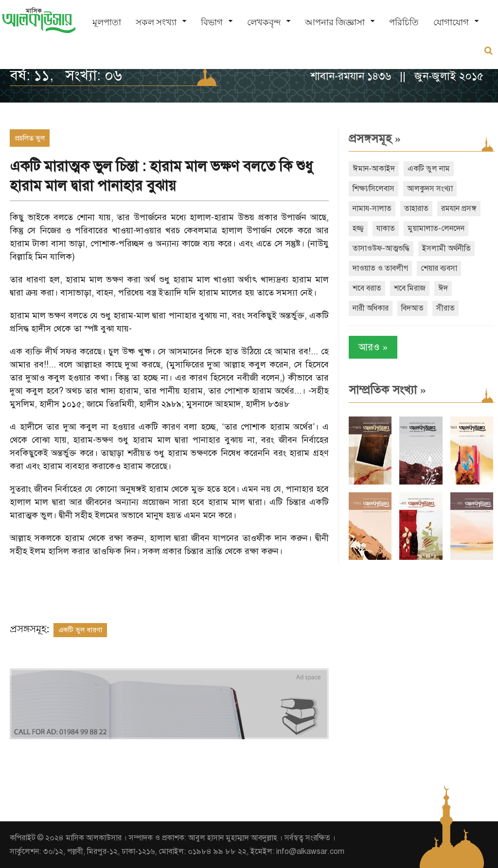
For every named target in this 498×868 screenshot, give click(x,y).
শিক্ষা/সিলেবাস (373, 189)
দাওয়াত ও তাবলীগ (380, 268)
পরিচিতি (404, 22)
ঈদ (443, 288)
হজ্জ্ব (358, 228)
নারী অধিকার (371, 308)
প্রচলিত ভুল (30, 138)
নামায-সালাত (372, 208)
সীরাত (445, 308)
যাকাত (386, 228)
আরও (373, 347)
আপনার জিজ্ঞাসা (335, 22)
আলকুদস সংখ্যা (430, 189)
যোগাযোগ (451, 22)
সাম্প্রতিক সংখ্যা (387, 390)
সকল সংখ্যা (156, 22)
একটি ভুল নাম (429, 169)
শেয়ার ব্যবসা (439, 268)
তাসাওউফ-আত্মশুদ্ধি (381, 248)
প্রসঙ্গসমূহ (375, 139)
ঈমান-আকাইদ (374, 169)
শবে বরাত (367, 288)
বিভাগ (212, 22)
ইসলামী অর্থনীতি (446, 248)
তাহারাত (416, 208)
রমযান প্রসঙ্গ (459, 208)
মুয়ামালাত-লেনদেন (436, 228)
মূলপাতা (107, 22)
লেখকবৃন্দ (264, 22)
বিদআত (412, 308)
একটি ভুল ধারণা (80, 630)
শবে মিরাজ (410, 288)
